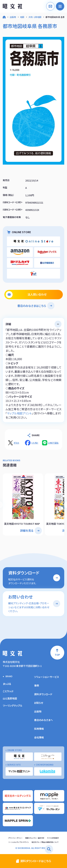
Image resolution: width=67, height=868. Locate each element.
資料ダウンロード (43, 694)
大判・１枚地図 (35, 17)
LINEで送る (53, 443)
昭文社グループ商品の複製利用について (45, 842)
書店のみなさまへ (43, 720)
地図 (22, 17)
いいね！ (35, 443)
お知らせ (39, 703)
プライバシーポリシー (15, 838)
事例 (37, 685)
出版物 (13, 17)
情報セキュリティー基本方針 (35, 838)
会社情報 (39, 737)
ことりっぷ (8, 691)
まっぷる (7, 684)
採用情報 (39, 729)
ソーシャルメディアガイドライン (19, 842)
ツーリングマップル (13, 706)
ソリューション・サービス (47, 677)
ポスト (16, 443)
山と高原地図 (10, 698)
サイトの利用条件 (53, 838)
